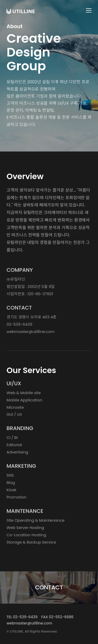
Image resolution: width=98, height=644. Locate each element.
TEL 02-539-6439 (22, 617)
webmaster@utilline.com (31, 333)
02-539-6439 (19, 326)
